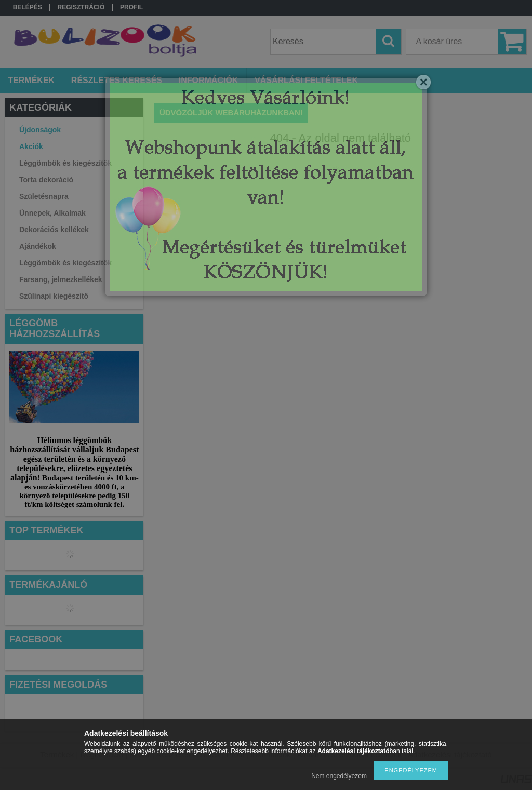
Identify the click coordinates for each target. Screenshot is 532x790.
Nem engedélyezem (339, 776)
